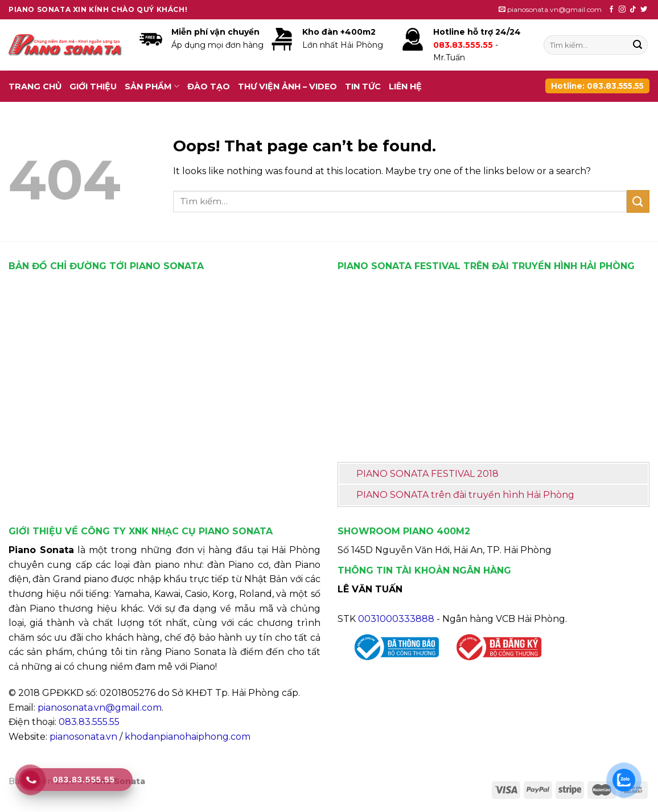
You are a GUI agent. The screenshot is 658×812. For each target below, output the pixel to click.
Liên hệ (405, 86)
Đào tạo (209, 86)
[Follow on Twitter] (644, 10)
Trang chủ (35, 86)
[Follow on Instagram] (622, 10)
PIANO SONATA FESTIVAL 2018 (427, 474)
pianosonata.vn (83, 737)
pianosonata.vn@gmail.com (100, 708)
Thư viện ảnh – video (287, 86)
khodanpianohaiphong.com (188, 737)
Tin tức (363, 86)
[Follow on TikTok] (633, 10)
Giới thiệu (93, 86)
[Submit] (638, 45)
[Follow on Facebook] (611, 10)
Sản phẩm (152, 86)
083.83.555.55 (89, 722)
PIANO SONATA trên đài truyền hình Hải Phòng (465, 495)
